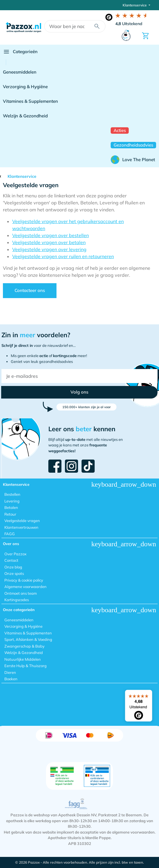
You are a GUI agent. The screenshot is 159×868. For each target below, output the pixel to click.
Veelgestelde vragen (22, 521)
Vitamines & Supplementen (30, 101)
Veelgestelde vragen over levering (49, 249)
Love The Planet (133, 160)
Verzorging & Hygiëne (25, 87)
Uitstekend (129, 24)
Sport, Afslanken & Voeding (28, 639)
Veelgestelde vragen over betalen (49, 242)
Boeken (11, 679)
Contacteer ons (30, 290)
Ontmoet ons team (21, 593)
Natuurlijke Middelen (23, 659)
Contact (11, 560)
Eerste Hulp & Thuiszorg (25, 666)
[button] (79, 392)
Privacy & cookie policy (24, 580)
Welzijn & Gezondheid (25, 116)
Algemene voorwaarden (25, 587)
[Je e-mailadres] (79, 376)
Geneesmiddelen (20, 72)
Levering (12, 501)
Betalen (11, 507)
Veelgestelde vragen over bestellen (51, 235)
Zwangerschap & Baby (24, 646)
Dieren (10, 672)
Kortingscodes (17, 600)
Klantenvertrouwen (21, 527)
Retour (10, 514)
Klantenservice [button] (135, 5)
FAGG (10, 534)
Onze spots (14, 573)
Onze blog (13, 567)
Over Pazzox (15, 554)
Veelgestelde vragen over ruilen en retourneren (63, 256)
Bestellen (12, 494)
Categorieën (20, 52)
